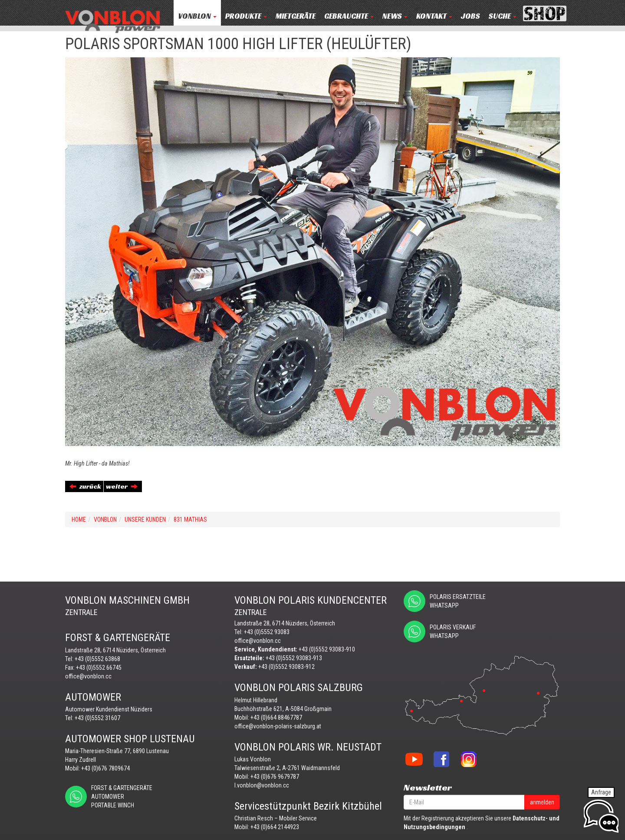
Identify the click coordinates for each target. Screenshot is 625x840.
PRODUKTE (246, 16)
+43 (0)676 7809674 (105, 768)
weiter (122, 486)
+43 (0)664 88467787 (276, 718)
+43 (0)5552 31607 (97, 718)
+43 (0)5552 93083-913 (294, 658)
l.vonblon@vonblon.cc (262, 785)
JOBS (470, 16)
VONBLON (197, 16)
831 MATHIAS (190, 519)
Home (79, 519)
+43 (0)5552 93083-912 (286, 667)
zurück (85, 486)
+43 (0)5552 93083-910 (327, 649)
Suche (503, 16)
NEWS (395, 16)
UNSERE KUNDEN (145, 519)
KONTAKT (434, 16)
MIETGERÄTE (296, 16)
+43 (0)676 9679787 (275, 777)
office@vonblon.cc (88, 676)
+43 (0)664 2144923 (275, 827)
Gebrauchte (349, 16)
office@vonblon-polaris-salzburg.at (278, 726)
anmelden (542, 802)
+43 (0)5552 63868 (97, 659)
